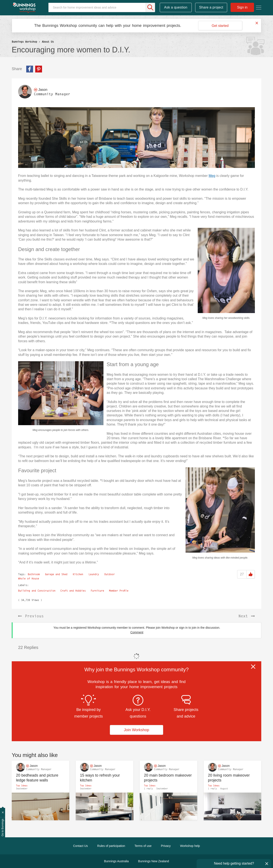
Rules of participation (111, 846)
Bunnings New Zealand (154, 861)
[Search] (102, 7)
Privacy (166, 846)
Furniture (97, 591)
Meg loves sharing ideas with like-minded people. (220, 558)
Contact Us (81, 846)
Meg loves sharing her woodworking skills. (226, 318)
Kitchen (78, 574)
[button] (136, 138)
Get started (220, 26)
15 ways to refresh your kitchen (100, 778)
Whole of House (29, 578)
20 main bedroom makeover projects (168, 778)
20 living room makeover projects (229, 778)
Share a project (211, 7)
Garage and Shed (56, 574)
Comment (137, 632)
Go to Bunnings (3, 828)
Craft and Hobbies (73, 591)
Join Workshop (137, 730)
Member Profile (119, 591)
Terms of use (143, 846)
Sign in (242, 7)
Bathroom (34, 574)
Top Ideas (22, 786)
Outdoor (110, 574)
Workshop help (190, 846)
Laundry (94, 574)
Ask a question (176, 7)
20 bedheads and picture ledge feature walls (37, 778)
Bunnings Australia (116, 861)
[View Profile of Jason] (43, 90)
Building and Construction (37, 591)
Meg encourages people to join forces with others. (61, 430)
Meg (212, 176)
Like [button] (251, 574)
